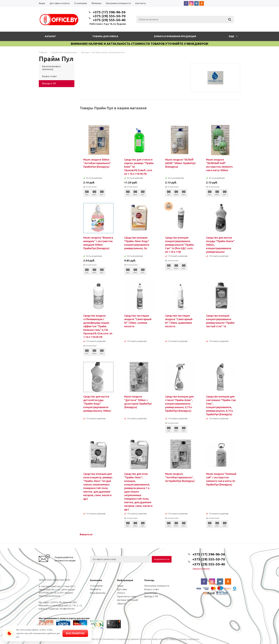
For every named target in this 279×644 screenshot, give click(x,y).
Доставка (122, 589)
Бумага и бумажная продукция (175, 36)
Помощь (149, 580)
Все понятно (75, 633)
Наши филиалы (98, 593)
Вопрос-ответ (152, 589)
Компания (96, 580)
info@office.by (67, 609)
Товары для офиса (105, 36)
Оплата (121, 593)
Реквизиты (96, 589)
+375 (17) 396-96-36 (109, 12)
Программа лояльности (157, 586)
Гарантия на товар (127, 596)
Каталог (50, 36)
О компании (96, 586)
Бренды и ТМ (151, 596)
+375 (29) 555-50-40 (109, 20)
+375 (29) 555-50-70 (109, 16)
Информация (125, 580)
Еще (233, 36)
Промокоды (151, 593)
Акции (120, 586)
